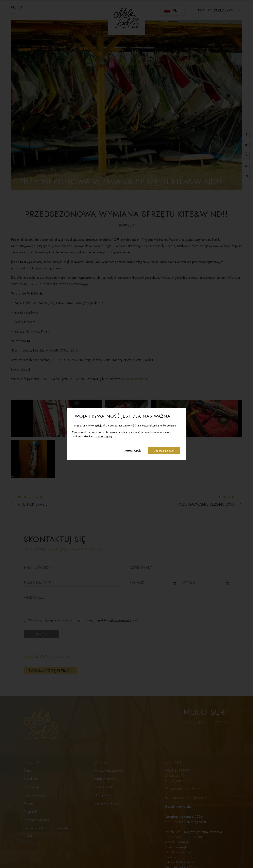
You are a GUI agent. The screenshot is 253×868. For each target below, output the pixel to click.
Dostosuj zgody (131, 451)
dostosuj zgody (104, 436)
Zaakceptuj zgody (164, 451)
